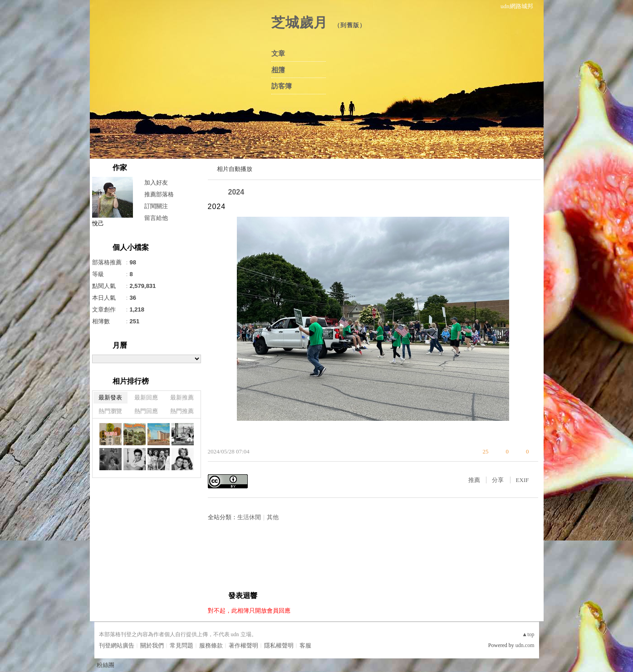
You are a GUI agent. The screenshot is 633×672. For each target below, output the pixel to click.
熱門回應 (146, 411)
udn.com (525, 645)
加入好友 (156, 183)
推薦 (474, 480)
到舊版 (350, 25)
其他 (273, 517)
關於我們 (152, 645)
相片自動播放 (235, 169)
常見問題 (182, 645)
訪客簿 (282, 86)
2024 (236, 192)
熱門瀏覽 (110, 411)
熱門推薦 (182, 411)
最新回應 (146, 397)
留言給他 (156, 218)
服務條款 (211, 645)
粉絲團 (105, 665)
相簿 (278, 70)
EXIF (523, 480)
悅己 (98, 223)
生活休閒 (249, 517)
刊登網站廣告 (117, 645)
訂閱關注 (156, 206)
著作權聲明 (243, 645)
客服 (305, 645)
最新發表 (110, 397)
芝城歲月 (299, 22)
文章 (278, 54)
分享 (498, 480)
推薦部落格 (159, 194)
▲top (528, 634)
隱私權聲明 (279, 645)
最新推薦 (182, 397)
